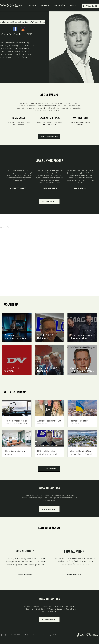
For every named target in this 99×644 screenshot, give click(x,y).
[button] (90, 6)
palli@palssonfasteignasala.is (34, 635)
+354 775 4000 (15, 635)
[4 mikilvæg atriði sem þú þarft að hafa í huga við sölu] (23, 22)
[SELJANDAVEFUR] (25, 574)
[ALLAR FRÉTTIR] (49, 469)
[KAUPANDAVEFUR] (74, 574)
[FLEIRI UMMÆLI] (49, 202)
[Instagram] (23, 29)
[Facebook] (15, 29)
